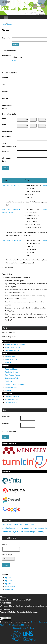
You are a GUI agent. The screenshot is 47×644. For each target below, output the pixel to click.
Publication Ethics (11, 372)
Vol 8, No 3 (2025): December (13, 240)
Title (4, 85)
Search (9, 24)
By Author (9, 581)
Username (6, 417)
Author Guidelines (11, 400)
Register (41, 3)
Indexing (8, 390)
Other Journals (11, 587)
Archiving (8, 381)
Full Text (5, 98)
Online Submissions (12, 397)
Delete (14, 61)
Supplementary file (12, 350)
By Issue (8, 578)
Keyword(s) (7, 55)
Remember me (11, 431)
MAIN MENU (6, 17)
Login (34, 3)
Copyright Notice (11, 403)
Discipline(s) (7, 137)
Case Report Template (13, 347)
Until (4, 125)
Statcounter (18, 628)
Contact (8, 363)
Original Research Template (15, 344)
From (4, 119)
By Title (8, 584)
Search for (6, 38)
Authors (5, 78)
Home (4, 24)
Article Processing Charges (15, 384)
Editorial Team (10, 357)
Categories (9, 590)
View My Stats (28, 628)
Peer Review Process (13, 375)
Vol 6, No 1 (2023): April (11, 185)
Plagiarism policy (11, 387)
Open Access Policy (12, 378)
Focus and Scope (11, 369)
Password (6, 424)
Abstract (5, 91)
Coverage (6, 151)
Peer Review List (11, 360)
